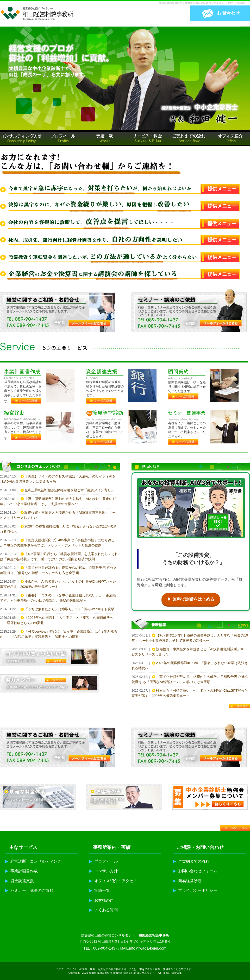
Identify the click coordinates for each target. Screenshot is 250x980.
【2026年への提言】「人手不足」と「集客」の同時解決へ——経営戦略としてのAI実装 (57, 620)
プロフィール (103, 861)
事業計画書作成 (21, 871)
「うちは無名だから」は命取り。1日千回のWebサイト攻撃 (70, 609)
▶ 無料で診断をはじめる (191, 599)
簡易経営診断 (187, 881)
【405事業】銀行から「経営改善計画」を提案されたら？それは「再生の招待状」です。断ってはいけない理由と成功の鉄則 (59, 556)
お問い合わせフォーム (195, 871)
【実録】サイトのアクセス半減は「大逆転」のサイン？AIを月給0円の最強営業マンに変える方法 (58, 479)
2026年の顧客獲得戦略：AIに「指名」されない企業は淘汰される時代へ (58, 529)
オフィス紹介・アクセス (113, 881)
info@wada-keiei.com (148, 948)
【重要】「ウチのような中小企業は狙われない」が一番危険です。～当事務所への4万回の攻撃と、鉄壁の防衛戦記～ (58, 598)
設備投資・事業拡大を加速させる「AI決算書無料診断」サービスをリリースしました (58, 515)
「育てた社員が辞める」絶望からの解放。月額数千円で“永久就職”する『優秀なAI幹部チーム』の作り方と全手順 (58, 570)
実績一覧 (99, 890)
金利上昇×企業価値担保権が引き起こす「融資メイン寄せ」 (70, 490)
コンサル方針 (103, 871)
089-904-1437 (105, 948)
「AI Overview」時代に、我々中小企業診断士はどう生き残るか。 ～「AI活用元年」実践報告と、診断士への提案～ (59, 634)
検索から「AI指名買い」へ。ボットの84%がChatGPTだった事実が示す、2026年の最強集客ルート (58, 584)
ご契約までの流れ (191, 861)
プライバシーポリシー (195, 890)
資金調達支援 (20, 881)
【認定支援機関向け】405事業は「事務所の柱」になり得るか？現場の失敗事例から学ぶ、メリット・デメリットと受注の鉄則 (57, 543)
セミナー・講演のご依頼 (29, 890)
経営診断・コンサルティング (33, 861)
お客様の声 (101, 900)
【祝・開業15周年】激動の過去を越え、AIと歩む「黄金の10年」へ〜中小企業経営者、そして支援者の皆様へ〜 (58, 501)
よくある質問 (103, 910)
